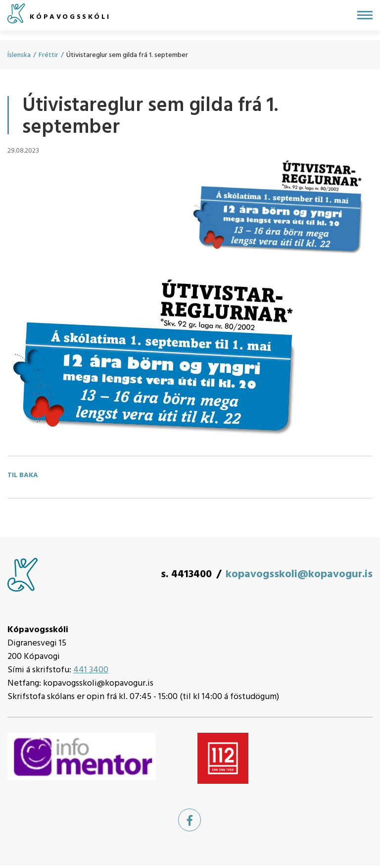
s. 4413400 (186, 574)
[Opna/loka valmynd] (365, 15)
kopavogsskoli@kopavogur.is (299, 574)
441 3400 (91, 670)
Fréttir (48, 55)
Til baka (23, 476)
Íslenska (19, 55)
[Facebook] (190, 820)
